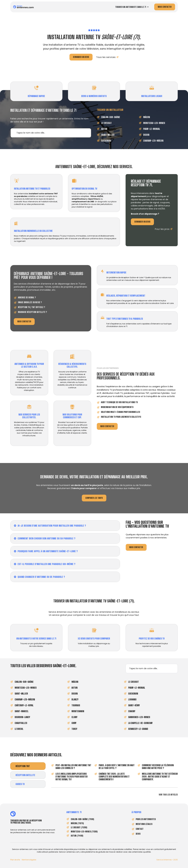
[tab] (28, 766)
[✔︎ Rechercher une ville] (51, 133)
